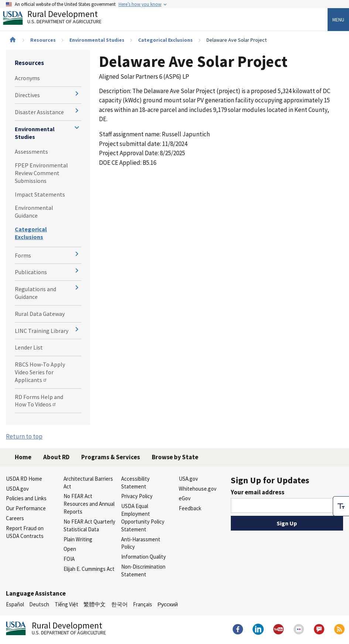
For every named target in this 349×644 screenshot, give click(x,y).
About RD (56, 457)
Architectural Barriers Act (88, 483)
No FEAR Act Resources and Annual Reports (89, 504)
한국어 (119, 604)
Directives (27, 95)
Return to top (24, 436)
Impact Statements (40, 194)
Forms (23, 255)
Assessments (31, 151)
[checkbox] (341, 505)
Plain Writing (78, 539)
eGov (185, 498)
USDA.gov (17, 489)
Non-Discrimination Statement (143, 570)
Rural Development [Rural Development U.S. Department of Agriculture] (58, 19)
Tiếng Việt (66, 604)
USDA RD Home (24, 479)
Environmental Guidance (34, 212)
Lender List (29, 347)
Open (70, 549)
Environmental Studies (97, 40)
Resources (43, 40)
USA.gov (188, 479)
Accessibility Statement (135, 483)
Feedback (190, 508)
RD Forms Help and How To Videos (39, 401)
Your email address (258, 492)
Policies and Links (26, 498)
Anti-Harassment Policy (141, 543)
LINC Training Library (42, 331)
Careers (15, 518)
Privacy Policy (137, 496)
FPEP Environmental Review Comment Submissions (41, 173)
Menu (338, 20)
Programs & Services (111, 457)
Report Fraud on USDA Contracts (25, 532)
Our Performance (26, 508)
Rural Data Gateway (40, 314)
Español (15, 604)
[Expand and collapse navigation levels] (77, 93)
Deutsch (39, 604)
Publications (31, 272)
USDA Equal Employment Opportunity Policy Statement (143, 517)
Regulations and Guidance (35, 293)
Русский (167, 604)
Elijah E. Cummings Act (89, 569)
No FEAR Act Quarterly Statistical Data (89, 525)
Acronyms (27, 78)
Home (23, 457)
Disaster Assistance (39, 112)
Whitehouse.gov (198, 489)
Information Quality (143, 557)
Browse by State (175, 457)
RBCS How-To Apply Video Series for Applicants (40, 372)
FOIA (69, 559)
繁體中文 (95, 604)
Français (143, 604)
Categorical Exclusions (165, 40)
